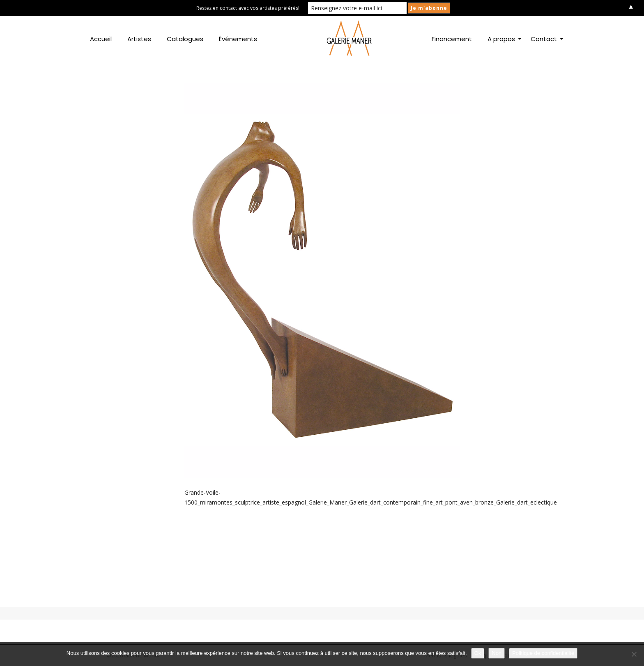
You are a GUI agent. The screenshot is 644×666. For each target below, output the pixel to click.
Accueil (101, 39)
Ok (478, 653)
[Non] (634, 654)
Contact (545, 39)
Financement (452, 39)
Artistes (139, 39)
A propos (503, 39)
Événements (238, 39)
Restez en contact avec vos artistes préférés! (248, 8)
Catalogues (185, 39)
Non (497, 653)
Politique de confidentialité (543, 653)
